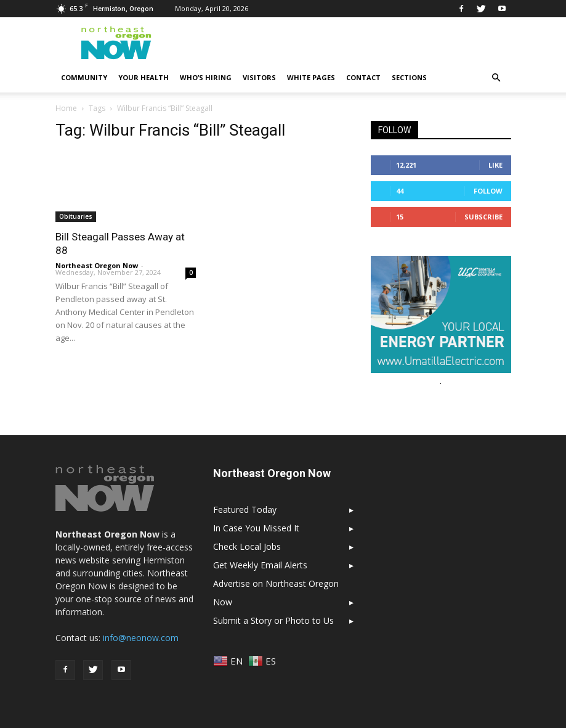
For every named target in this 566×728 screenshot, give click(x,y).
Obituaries (76, 216)
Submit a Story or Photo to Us (273, 620)
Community (84, 77)
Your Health (144, 77)
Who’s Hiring (206, 77)
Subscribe (483, 217)
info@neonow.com (141, 638)
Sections (409, 77)
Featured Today (245, 509)
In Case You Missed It (256, 528)
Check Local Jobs (247, 546)
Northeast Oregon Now (97, 265)
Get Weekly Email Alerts (260, 565)
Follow (488, 191)
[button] (496, 78)
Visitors (259, 77)
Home (66, 108)
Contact (363, 77)
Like (495, 165)
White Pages (311, 77)
